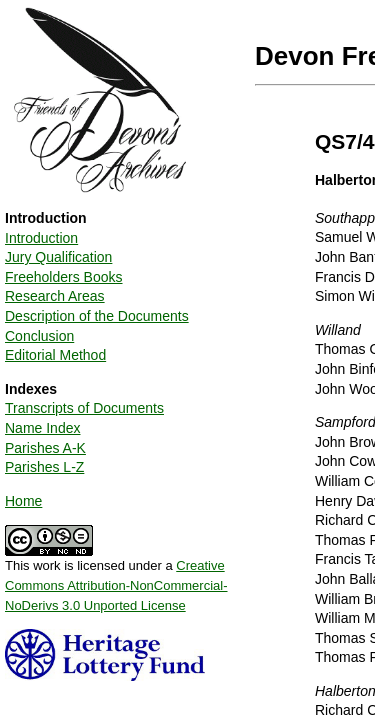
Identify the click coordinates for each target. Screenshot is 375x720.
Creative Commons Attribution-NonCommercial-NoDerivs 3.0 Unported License (116, 585)
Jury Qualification (58, 257)
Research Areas (55, 296)
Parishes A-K (45, 448)
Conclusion (39, 336)
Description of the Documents (97, 316)
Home (23, 501)
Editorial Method (55, 355)
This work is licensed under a (116, 578)
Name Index (42, 428)
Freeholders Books (64, 277)
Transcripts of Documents (84, 408)
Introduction (41, 238)
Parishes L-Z (44, 467)
